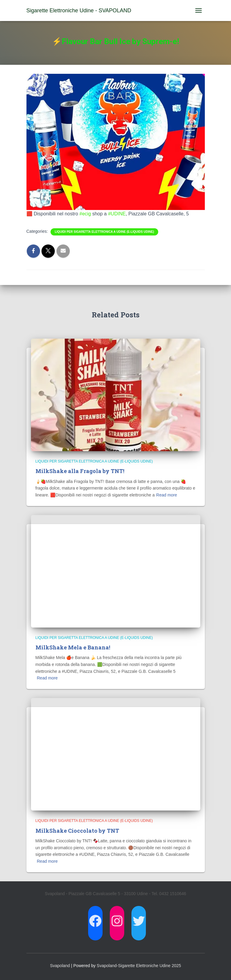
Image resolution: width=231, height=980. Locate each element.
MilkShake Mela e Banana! (73, 647)
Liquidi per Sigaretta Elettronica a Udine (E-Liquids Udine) (104, 232)
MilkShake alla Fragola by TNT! (80, 471)
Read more (166, 495)
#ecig (85, 214)
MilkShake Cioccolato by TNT (77, 831)
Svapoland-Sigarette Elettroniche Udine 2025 (139, 966)
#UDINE (117, 214)
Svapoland (60, 966)
